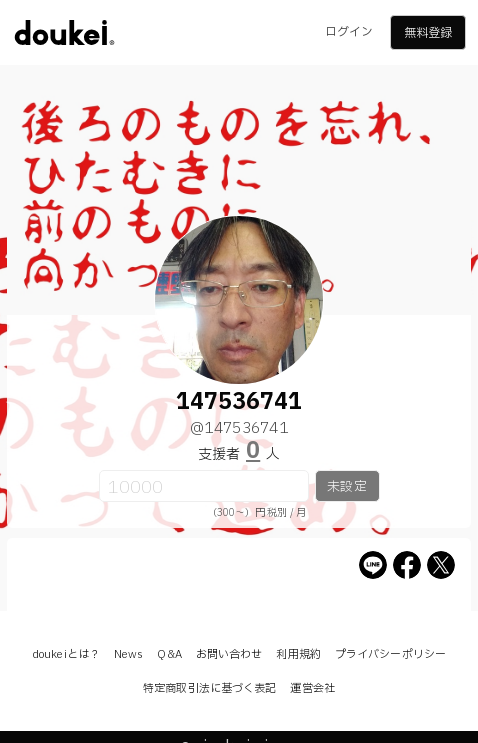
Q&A (169, 654)
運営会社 (312, 688)
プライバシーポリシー (390, 654)
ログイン (349, 32)
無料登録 (428, 33)
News (128, 654)
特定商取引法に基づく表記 (209, 688)
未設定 (346, 487)
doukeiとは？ (66, 654)
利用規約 (298, 654)
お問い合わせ (229, 654)
